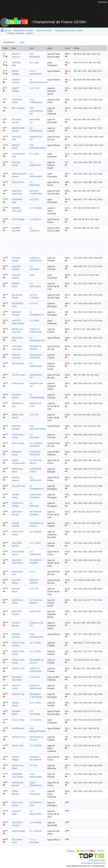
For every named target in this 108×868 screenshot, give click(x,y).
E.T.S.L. (33, 572)
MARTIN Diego (18, 831)
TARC (32, 275)
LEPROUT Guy (18, 737)
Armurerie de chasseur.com (93, 863)
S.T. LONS (34, 62)
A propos (71, 851)
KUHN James (18, 383)
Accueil (8, 30)
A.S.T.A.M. (34, 199)
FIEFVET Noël (18, 668)
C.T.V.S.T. (34, 303)
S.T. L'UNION (35, 823)
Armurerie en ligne (97, 860)
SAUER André (18, 728)
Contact (101, 851)
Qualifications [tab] (9, 42)
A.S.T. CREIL (35, 543)
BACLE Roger (18, 443)
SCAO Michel (18, 182)
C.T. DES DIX (36, 219)
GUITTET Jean (18, 375)
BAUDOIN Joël (18, 486)
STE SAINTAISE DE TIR (36, 111)
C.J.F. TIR (34, 415)
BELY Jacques (18, 108)
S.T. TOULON (36, 831)
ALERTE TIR (35, 611)
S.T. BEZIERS (36, 532)
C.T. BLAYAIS (36, 720)
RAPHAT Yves (18, 694)
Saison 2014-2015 (44, 30)
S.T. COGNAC (36, 208)
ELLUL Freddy (18, 720)
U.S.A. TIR (34, 88)
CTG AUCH (35, 677)
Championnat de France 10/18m (69, 30)
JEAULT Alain (18, 746)
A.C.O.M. (34, 765)
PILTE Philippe (18, 219)
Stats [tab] (22, 42)
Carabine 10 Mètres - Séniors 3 (21, 33)
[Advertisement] (56, 11)
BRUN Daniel (18, 363)
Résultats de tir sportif (23, 30)
